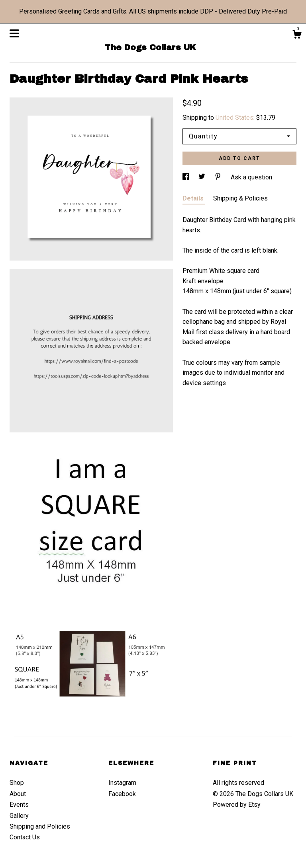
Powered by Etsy (237, 805)
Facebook (122, 794)
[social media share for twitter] (203, 177)
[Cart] (297, 35)
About (18, 794)
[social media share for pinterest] (219, 177)
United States (234, 118)
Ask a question (251, 177)
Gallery (19, 816)
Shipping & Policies (240, 198)
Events (19, 805)
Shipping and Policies (40, 826)
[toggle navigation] (14, 33)
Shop (17, 783)
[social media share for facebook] (186, 177)
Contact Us (25, 837)
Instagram (122, 783)
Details (194, 198)
